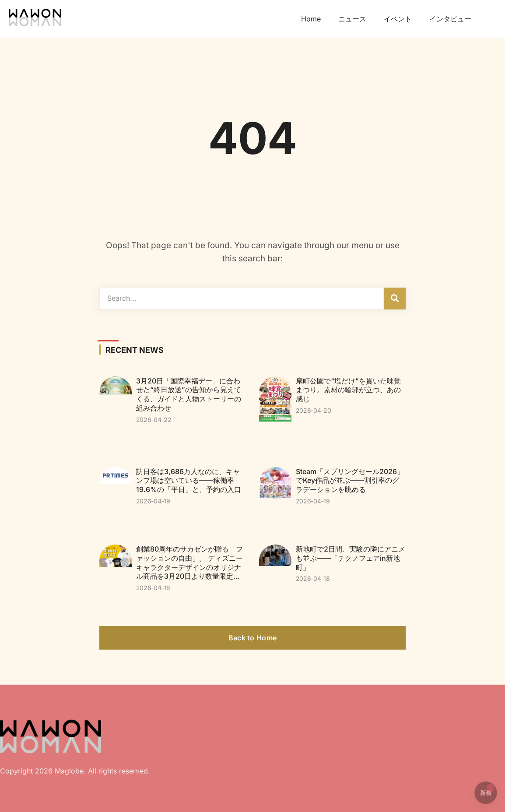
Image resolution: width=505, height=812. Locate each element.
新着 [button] (487, 790)
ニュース (352, 19)
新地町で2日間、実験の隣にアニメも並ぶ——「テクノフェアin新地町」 (351, 558)
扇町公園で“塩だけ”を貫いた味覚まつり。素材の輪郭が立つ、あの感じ (348, 390)
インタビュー (450, 19)
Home (311, 19)
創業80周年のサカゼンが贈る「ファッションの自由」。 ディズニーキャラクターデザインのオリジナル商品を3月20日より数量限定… (189, 562)
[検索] (395, 299)
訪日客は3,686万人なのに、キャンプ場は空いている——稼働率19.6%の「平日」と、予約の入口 (189, 481)
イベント (398, 19)
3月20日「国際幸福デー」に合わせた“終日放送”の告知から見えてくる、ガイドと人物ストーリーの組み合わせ (189, 394)
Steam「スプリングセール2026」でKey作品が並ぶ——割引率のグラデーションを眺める (350, 481)
